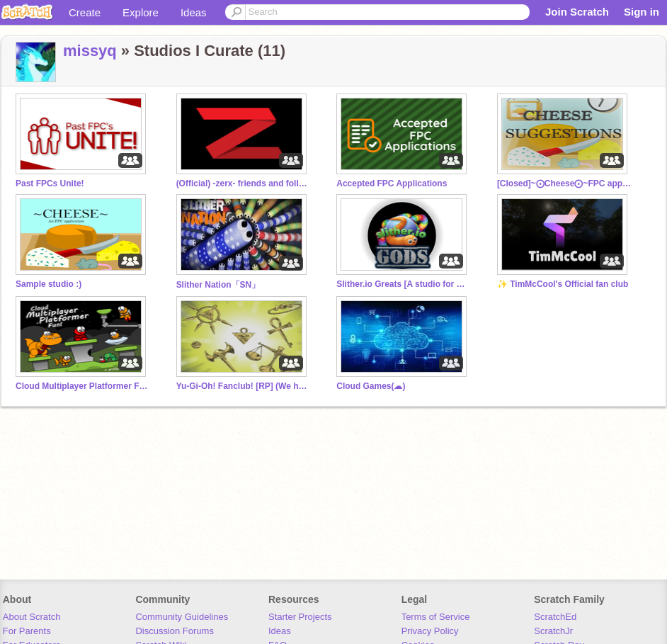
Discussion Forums (175, 631)
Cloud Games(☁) (371, 386)
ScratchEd (555, 617)
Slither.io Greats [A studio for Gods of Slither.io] (404, 284)
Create (85, 12)
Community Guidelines (182, 617)
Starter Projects (300, 617)
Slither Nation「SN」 (218, 285)
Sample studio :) (49, 284)
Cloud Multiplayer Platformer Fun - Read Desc (83, 386)
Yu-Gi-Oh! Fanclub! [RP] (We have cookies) (244, 386)
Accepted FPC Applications (392, 183)
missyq (90, 51)
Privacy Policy (430, 631)
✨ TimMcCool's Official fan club (563, 284)
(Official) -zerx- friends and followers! (244, 183)
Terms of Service (436, 617)
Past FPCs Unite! (50, 183)
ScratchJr (553, 631)
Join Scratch (577, 12)
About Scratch (32, 617)
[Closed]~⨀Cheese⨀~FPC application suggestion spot (564, 183)
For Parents (27, 631)
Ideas (194, 12)
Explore (141, 12)
